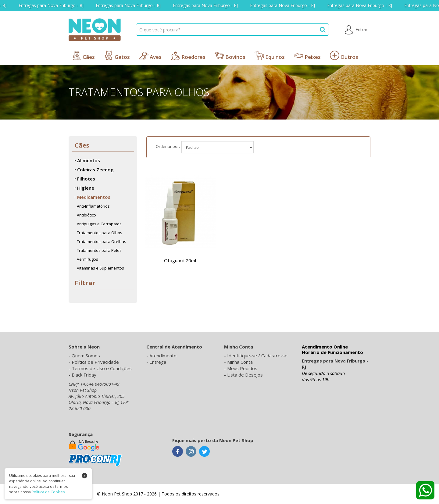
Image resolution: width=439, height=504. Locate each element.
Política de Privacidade (95, 362)
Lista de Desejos (245, 375)
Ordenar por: (168, 146)
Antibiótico (86, 215)
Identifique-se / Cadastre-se (257, 356)
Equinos (270, 55)
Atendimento (163, 356)
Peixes (307, 55)
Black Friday (84, 375)
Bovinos (230, 55)
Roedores (188, 55)
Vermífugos (87, 259)
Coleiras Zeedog (94, 170)
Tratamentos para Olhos (100, 233)
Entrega (158, 362)
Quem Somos (86, 356)
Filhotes (85, 179)
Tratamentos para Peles (99, 250)
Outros (344, 55)
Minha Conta (240, 362)
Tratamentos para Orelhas (102, 241)
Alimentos (87, 160)
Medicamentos (93, 197)
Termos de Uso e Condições (102, 368)
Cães (83, 55)
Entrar (356, 30)
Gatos (117, 55)
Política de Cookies (48, 492)
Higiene (84, 188)
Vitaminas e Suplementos (100, 268)
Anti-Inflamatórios (93, 206)
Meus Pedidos (242, 368)
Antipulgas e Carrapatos (99, 224)
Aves (150, 55)
